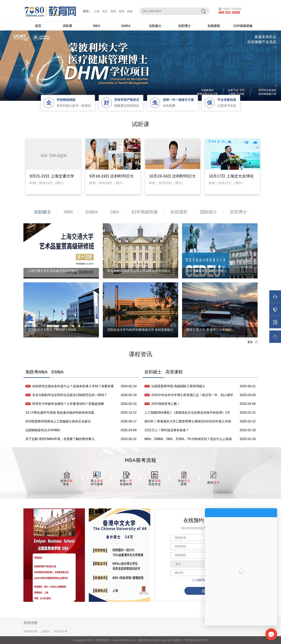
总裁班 (45, 631)
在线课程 (214, 26)
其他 (130, 11)
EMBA (126, 26)
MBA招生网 (30, 631)
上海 (97, 11)
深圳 (113, 11)
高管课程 (174, 372)
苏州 (122, 11)
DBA (115, 212)
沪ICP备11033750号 (195, 640)
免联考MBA (36, 372)
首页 (38, 26)
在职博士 (184, 26)
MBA (97, 26)
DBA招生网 (60, 631)
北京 (105, 11)
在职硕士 (155, 26)
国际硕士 (209, 212)
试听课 (67, 26)
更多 (250, 342)
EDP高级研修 (243, 26)
